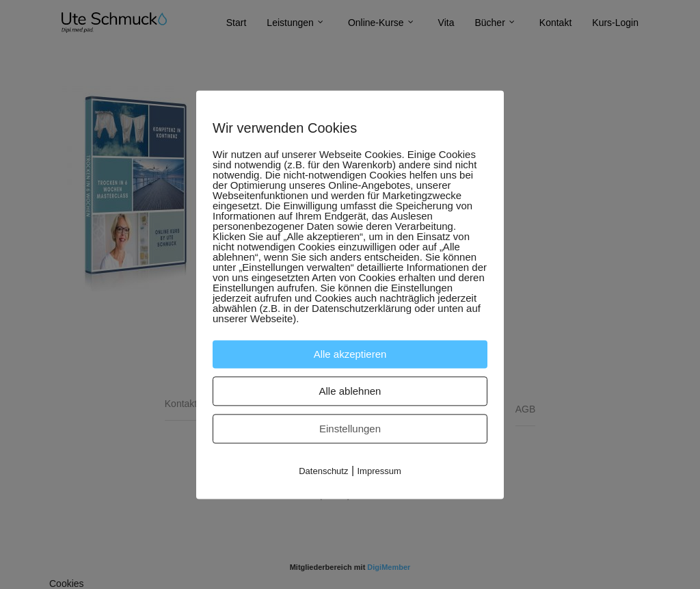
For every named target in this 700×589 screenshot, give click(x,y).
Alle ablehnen (350, 391)
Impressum (379, 471)
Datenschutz (323, 471)
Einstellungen (350, 429)
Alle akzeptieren (350, 354)
